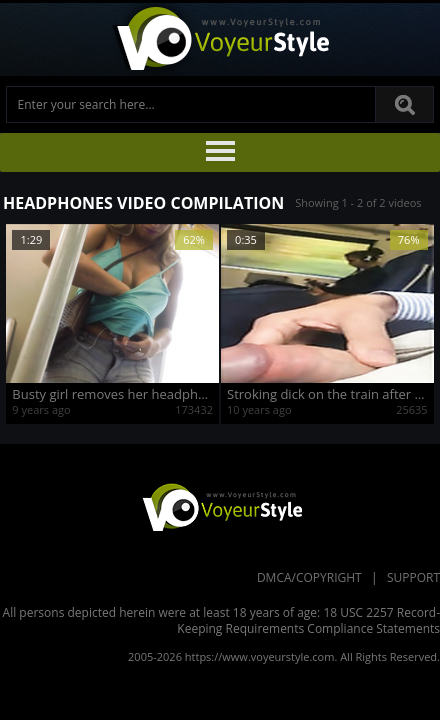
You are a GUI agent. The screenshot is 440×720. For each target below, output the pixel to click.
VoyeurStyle (220, 506)
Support (413, 577)
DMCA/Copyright (309, 577)
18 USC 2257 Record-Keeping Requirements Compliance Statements (308, 620)
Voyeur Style (220, 39)
